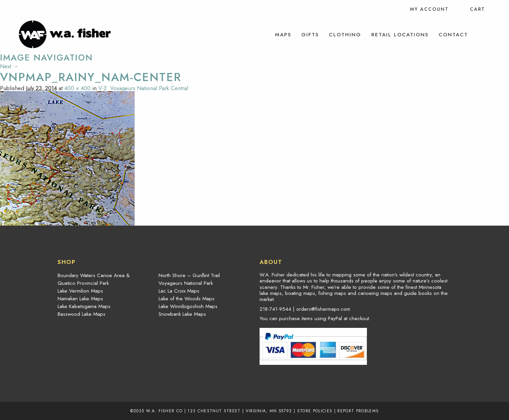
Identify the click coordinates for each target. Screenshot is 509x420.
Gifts (310, 35)
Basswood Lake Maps (81, 314)
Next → (9, 66)
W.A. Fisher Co (164, 411)
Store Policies (315, 411)
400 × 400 (77, 88)
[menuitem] (283, 35)
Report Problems (358, 411)
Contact (453, 35)
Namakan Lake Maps (80, 299)
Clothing (345, 35)
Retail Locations (400, 35)
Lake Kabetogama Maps (84, 306)
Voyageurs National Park (186, 283)
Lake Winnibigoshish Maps (188, 306)
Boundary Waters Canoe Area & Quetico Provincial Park (94, 279)
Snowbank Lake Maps (182, 314)
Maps (283, 35)
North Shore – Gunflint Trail (189, 275)
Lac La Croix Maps (179, 291)
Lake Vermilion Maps (80, 291)
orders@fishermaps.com (323, 309)
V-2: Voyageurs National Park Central (143, 88)
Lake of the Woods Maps (186, 299)
